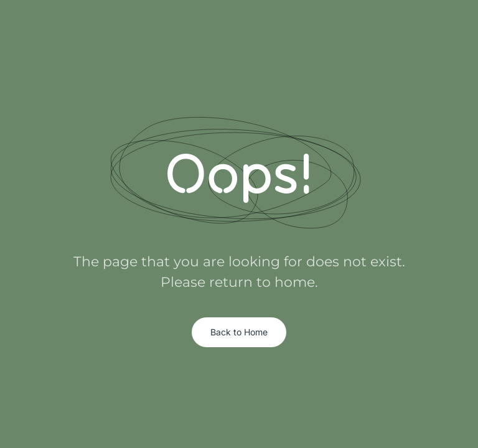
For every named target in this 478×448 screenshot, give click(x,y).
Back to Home (239, 332)
